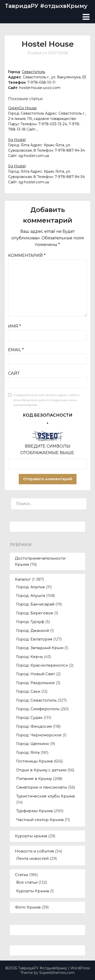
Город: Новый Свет (36, 674)
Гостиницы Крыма (34, 761)
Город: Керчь (30, 657)
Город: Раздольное (35, 683)
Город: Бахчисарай (35, 604)
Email (16, 350)
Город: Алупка (30, 587)
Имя (15, 326)
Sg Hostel (17, 140)
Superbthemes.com (57, 973)
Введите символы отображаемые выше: (48, 449)
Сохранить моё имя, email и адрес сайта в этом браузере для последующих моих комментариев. (46, 400)
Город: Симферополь (38, 709)
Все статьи (27, 882)
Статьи (22, 875)
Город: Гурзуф (30, 622)
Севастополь (33, 72)
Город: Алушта (31, 595)
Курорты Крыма (33, 891)
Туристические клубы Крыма (45, 796)
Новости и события (34, 851)
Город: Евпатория (34, 639)
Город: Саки (28, 691)
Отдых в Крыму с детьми (41, 770)
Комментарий (27, 255)
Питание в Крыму (34, 779)
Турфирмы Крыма (34, 811)
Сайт (14, 373)
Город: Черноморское (39, 735)
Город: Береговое (35, 613)
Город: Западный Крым (40, 648)
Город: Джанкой (33, 630)
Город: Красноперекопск (42, 665)
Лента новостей (32, 858)
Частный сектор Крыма (40, 820)
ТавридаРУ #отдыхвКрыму (46, 6)
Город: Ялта (28, 752)
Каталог (23, 579)
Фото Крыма (28, 907)
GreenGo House (22, 108)
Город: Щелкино (33, 744)
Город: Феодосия (34, 726)
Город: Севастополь (36, 700)
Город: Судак (29, 717)
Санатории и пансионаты (42, 787)
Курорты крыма (31, 836)
